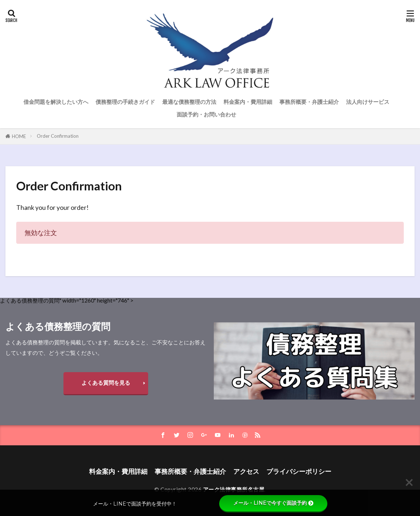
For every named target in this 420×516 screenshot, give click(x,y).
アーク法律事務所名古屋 (234, 489)
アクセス (246, 471)
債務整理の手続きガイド (125, 102)
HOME (19, 136)
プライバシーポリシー (299, 471)
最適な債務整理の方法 (189, 102)
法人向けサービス (368, 102)
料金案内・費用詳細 (248, 102)
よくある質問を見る (106, 383)
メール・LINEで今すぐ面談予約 (273, 503)
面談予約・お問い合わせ (206, 114)
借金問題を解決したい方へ (56, 102)
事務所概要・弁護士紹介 (309, 102)
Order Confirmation (58, 136)
